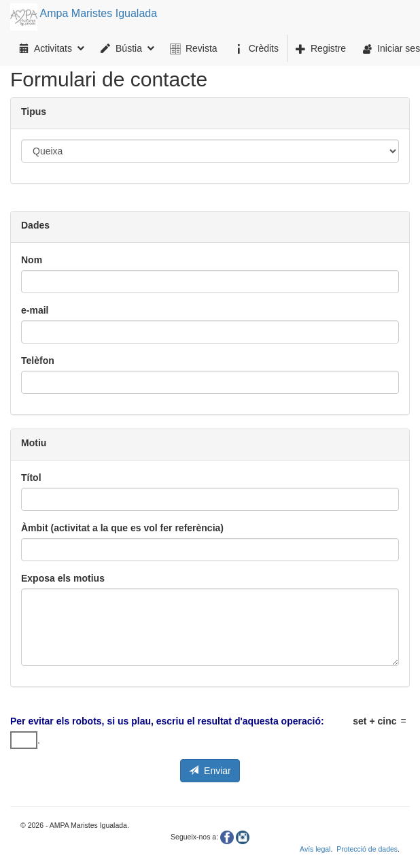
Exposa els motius (63, 578)
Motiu (34, 443)
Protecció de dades (367, 849)
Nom (32, 260)
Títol (31, 478)
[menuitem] (194, 48)
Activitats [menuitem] (52, 48)
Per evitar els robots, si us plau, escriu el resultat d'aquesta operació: (167, 721)
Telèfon (38, 361)
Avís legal (315, 849)
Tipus (34, 112)
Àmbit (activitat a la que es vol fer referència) (122, 528)
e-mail (35, 310)
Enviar (210, 771)
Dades (35, 225)
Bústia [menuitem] (127, 48)
